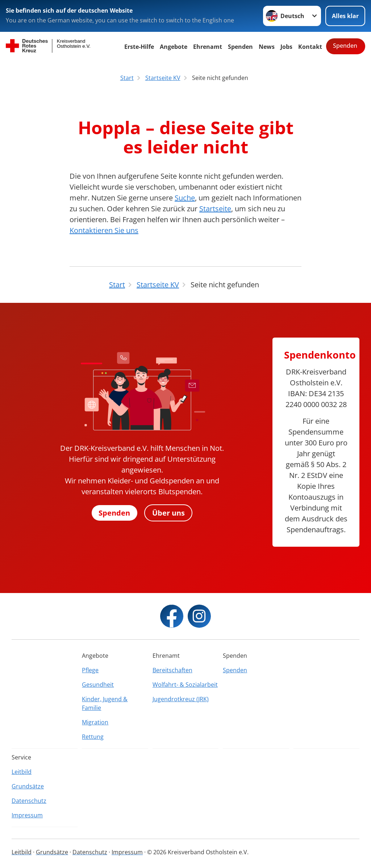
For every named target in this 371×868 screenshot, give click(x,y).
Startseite (215, 209)
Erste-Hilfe (139, 47)
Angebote (174, 47)
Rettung (93, 737)
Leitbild (22, 772)
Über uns (169, 513)
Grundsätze (28, 786)
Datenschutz (29, 801)
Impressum (27, 815)
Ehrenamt (208, 47)
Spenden (240, 47)
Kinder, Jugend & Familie (105, 703)
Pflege (90, 670)
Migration (95, 722)
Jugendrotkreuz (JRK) (181, 699)
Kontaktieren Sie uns (104, 230)
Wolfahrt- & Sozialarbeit (185, 685)
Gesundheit (98, 685)
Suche (185, 198)
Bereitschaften (172, 670)
